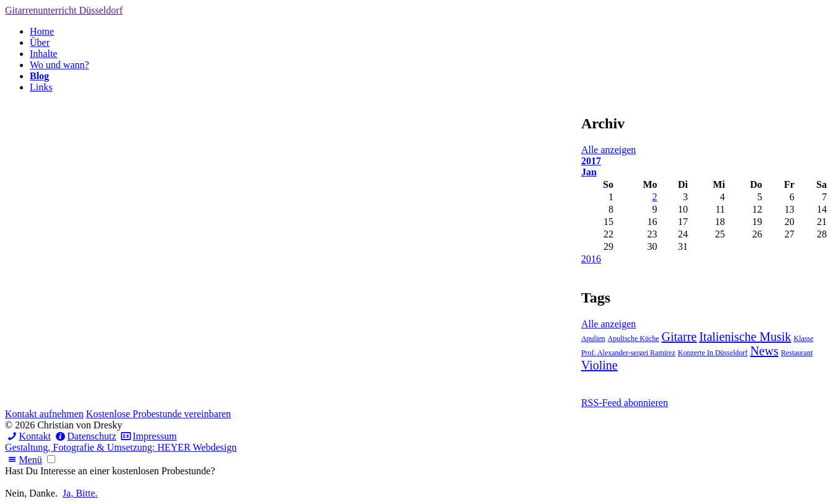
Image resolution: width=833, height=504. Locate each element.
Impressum (147, 436)
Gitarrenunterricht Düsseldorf (64, 10)
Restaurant (797, 353)
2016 (591, 259)
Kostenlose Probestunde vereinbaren (159, 414)
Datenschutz (85, 436)
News (764, 351)
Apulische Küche (634, 338)
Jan (589, 172)
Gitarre (679, 337)
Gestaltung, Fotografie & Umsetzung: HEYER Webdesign (121, 447)
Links (41, 87)
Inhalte (43, 54)
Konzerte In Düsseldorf (713, 353)
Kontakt (28, 436)
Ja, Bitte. (80, 493)
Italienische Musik (745, 337)
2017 (591, 161)
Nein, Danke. (31, 493)
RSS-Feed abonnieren (625, 403)
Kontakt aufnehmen (44, 414)
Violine (599, 365)
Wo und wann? (60, 65)
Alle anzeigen (608, 150)
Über (40, 42)
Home (42, 31)
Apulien (593, 338)
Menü (24, 460)
